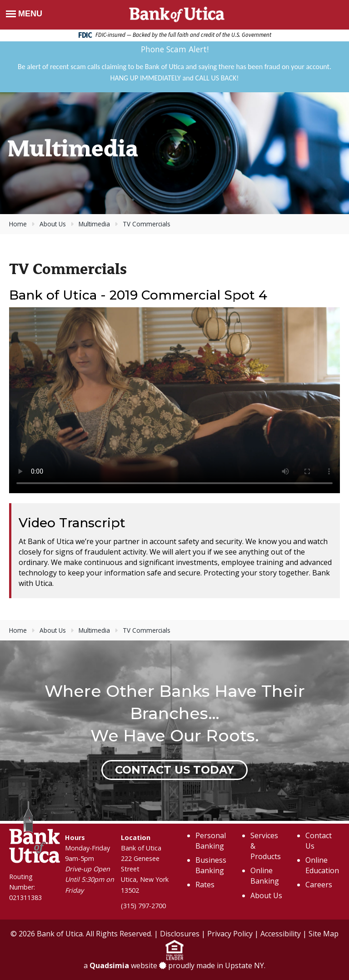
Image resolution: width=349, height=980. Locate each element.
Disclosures (180, 934)
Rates (205, 885)
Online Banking (265, 876)
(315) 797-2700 (143, 906)
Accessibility (281, 934)
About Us (53, 224)
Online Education (322, 865)
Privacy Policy (230, 934)
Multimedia (94, 224)
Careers (319, 885)
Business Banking (211, 865)
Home (18, 224)
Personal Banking (211, 841)
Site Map (324, 934)
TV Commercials (147, 224)
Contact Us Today (174, 770)
